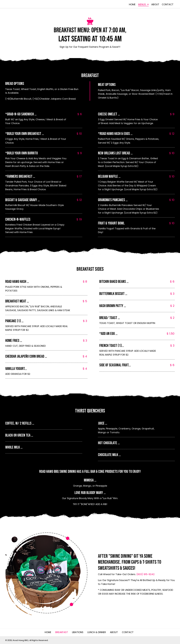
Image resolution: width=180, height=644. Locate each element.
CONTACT (128, 632)
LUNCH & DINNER (97, 632)
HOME (48, 632)
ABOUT (114, 632)
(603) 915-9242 (146, 574)
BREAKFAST (62, 632)
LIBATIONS (78, 632)
